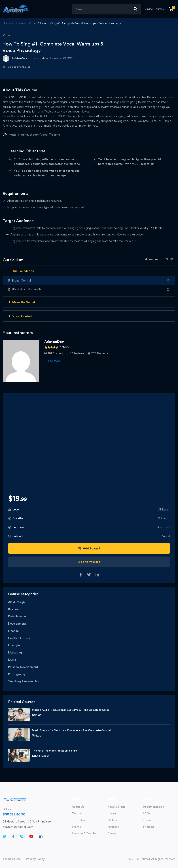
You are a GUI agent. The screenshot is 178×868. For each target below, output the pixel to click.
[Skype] (22, 836)
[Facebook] (13, 836)
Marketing (15, 652)
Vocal (32, 23)
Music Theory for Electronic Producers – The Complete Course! (72, 730)
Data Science (17, 616)
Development (17, 624)
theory (34, 135)
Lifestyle (14, 645)
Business (14, 609)
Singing (23, 135)
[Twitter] (5, 836)
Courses (20, 23)
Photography (17, 674)
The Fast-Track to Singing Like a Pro (54, 751)
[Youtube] (31, 836)
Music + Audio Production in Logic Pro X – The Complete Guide (71, 710)
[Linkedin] (41, 836)
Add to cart (89, 548)
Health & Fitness (19, 638)
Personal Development (23, 667)
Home (7, 23)
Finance (13, 631)
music (13, 135)
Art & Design (16, 602)
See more (52, 361)
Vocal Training (50, 135)
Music (12, 660)
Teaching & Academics (24, 681)
